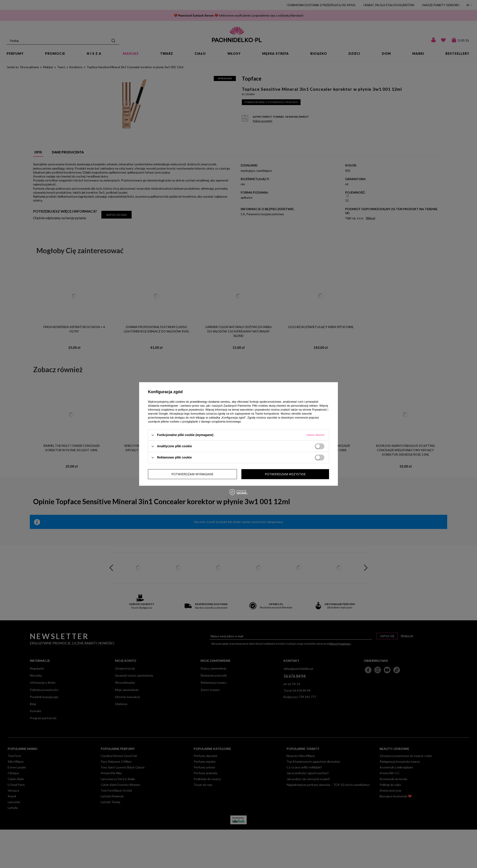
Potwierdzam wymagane (192, 474)
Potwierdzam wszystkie (285, 474)
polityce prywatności (191, 410)
